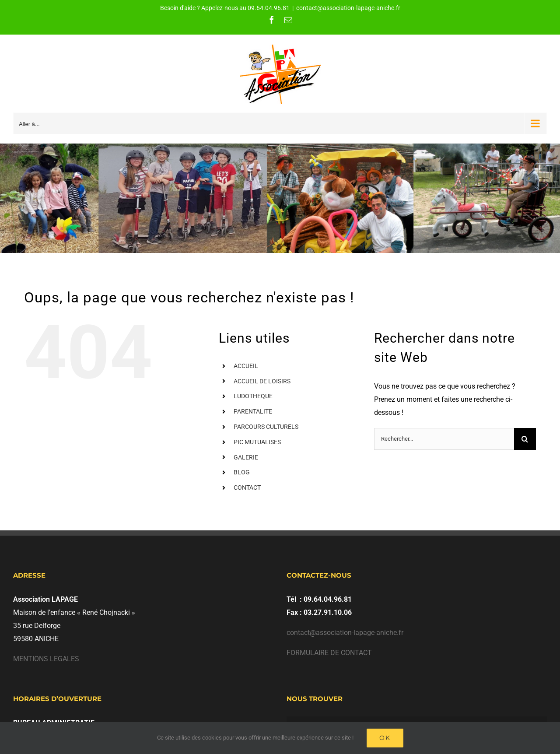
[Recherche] (525, 439)
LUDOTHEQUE (253, 396)
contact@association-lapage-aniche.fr (348, 8)
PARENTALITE (253, 411)
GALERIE (246, 457)
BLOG (242, 472)
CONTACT (247, 487)
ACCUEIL (246, 366)
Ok (385, 738)
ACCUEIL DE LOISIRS (262, 381)
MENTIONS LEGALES (46, 659)
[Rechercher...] (444, 439)
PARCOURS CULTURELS (266, 427)
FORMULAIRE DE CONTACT (329, 653)
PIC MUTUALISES (257, 442)
